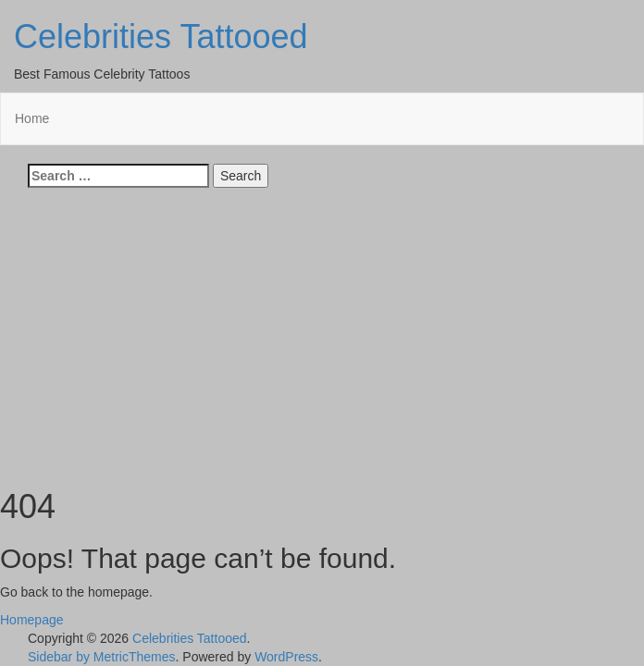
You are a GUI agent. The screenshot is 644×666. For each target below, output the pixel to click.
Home (32, 118)
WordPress (286, 657)
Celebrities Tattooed (161, 37)
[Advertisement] (322, 331)
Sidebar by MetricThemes (102, 657)
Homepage (32, 620)
